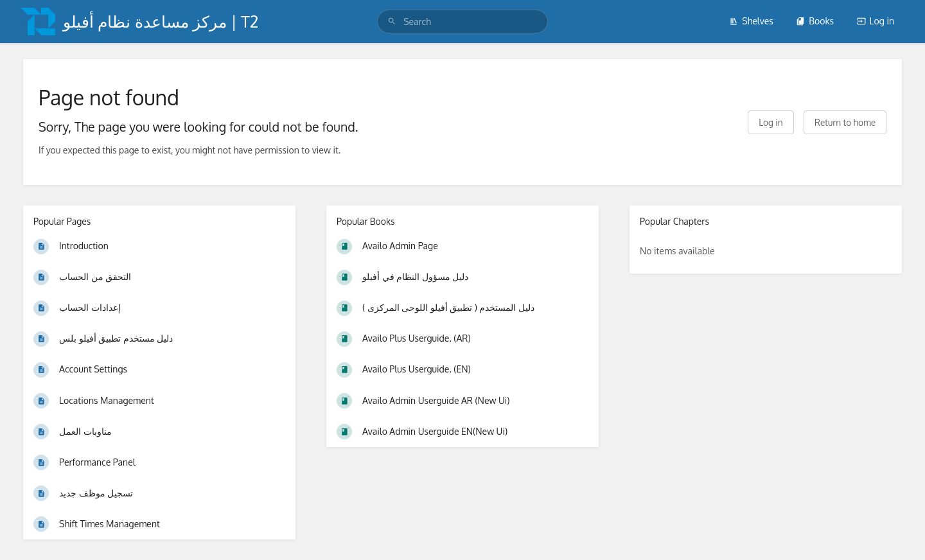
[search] (463, 22)
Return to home (845, 122)
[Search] (392, 22)
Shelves (751, 21)
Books (815, 21)
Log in (876, 21)
